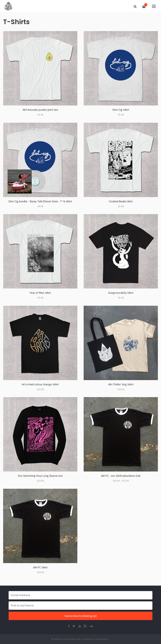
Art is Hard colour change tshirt (40, 384)
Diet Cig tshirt (121, 110)
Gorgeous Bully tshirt (121, 293)
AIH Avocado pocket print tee (40, 110)
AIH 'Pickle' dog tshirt (121, 384)
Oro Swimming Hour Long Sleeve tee (40, 476)
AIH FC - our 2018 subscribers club (121, 476)
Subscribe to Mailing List (81, 616)
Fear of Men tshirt (40, 293)
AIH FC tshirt (40, 567)
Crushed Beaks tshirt (121, 201)
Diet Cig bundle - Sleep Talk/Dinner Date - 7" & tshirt (40, 201)
